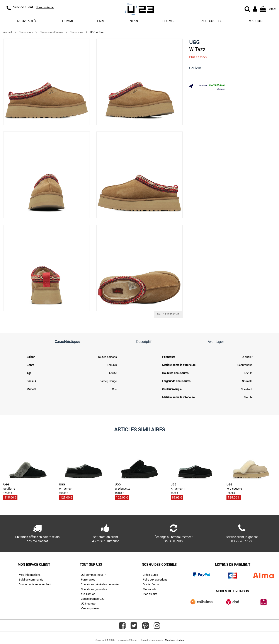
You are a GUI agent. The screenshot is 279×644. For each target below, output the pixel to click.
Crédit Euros (150, 575)
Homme (68, 21)
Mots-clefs (150, 589)
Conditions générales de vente (100, 584)
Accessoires (212, 21)
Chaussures (26, 32)
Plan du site (150, 594)
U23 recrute (88, 603)
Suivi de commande (31, 579)
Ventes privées (90, 608)
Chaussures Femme (51, 32)
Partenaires (88, 579)
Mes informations (30, 575)
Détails (221, 89)
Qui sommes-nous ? (93, 575)
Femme (101, 21)
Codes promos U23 (93, 599)
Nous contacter (45, 7)
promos (169, 21)
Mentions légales (174, 640)
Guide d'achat (151, 584)
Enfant (134, 21)
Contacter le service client (35, 584)
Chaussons (76, 32)
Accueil (8, 32)
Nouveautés (27, 21)
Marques (256, 21)
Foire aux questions (155, 579)
